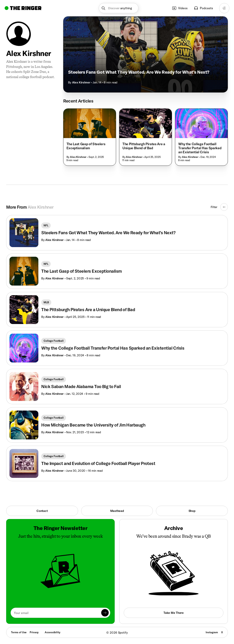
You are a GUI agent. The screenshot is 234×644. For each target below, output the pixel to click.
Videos (180, 8)
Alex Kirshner (81, 82)
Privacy (34, 632)
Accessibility (52, 632)
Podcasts (203, 8)
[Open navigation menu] (224, 8)
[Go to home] (23, 8)
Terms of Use (19, 632)
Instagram (212, 632)
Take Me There (173, 613)
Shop (192, 511)
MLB (46, 302)
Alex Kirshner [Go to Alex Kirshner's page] (54, 240)
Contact (42, 511)
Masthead (117, 511)
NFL (46, 225)
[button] (119, 8)
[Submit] (105, 613)
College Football (54, 341)
